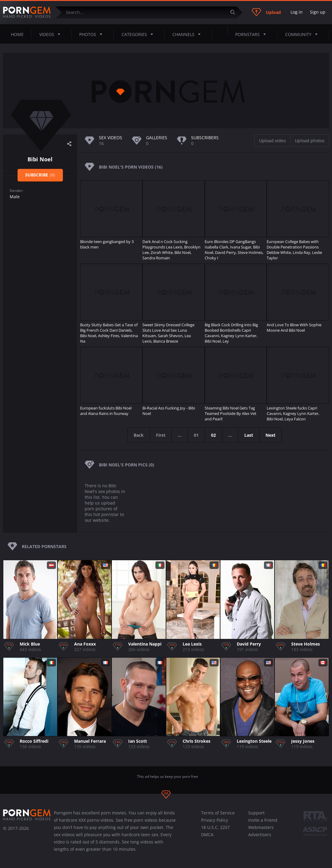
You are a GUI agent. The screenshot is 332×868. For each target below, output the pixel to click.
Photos (93, 34)
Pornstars (252, 34)
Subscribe (40, 175)
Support (256, 813)
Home (17, 34)
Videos (52, 34)
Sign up (318, 12)
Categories (139, 34)
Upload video (272, 141)
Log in (297, 12)
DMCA (207, 835)
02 (213, 435)
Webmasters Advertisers (261, 831)
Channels (188, 34)
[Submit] (235, 12)
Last (249, 435)
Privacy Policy (215, 820)
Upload (266, 12)
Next (270, 435)
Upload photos (310, 141)
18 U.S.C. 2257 (215, 827)
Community (303, 34)
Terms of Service (218, 813)
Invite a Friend (263, 820)
